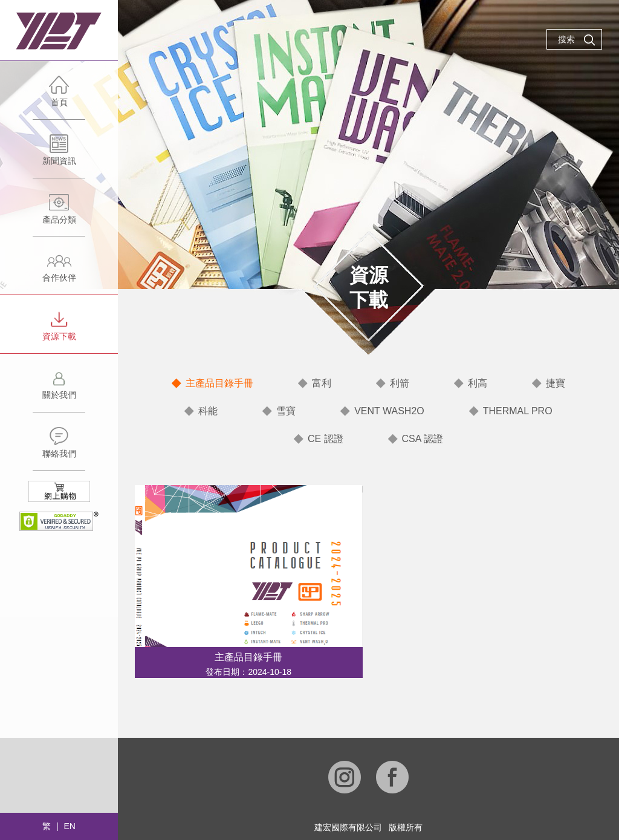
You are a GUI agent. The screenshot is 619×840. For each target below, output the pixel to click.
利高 (478, 383)
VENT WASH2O (389, 411)
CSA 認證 (423, 439)
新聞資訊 (59, 156)
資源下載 (59, 331)
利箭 (400, 383)
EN (69, 826)
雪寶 (286, 411)
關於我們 (59, 390)
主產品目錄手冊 (219, 383)
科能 (208, 411)
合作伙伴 (59, 272)
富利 (322, 383)
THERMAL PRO (518, 411)
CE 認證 (326, 439)
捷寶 (556, 383)
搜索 (577, 40)
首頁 (59, 97)
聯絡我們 (59, 448)
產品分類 (59, 214)
